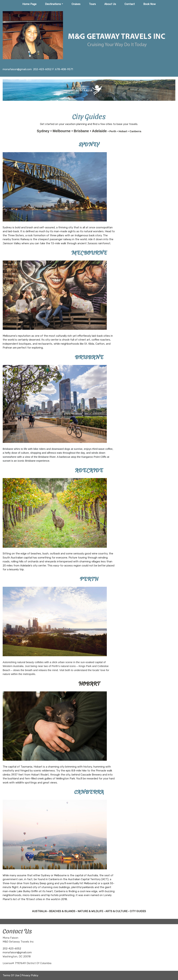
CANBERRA (89, 791)
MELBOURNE (89, 252)
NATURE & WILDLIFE (90, 911)
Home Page (29, 4)
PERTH (89, 578)
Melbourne (62, 131)
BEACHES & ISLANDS (62, 911)
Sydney (44, 131)
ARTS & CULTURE (116, 911)
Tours (92, 4)
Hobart (123, 131)
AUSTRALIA (39, 911)
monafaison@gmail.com (17, 952)
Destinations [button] (53, 4)
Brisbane (82, 131)
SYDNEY (89, 144)
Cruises (76, 4)
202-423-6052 (12, 949)
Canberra (135, 131)
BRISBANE (89, 357)
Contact (130, 4)
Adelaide (100, 131)
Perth (113, 131)
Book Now (149, 4)
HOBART (89, 683)
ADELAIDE (89, 470)
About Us (110, 4)
